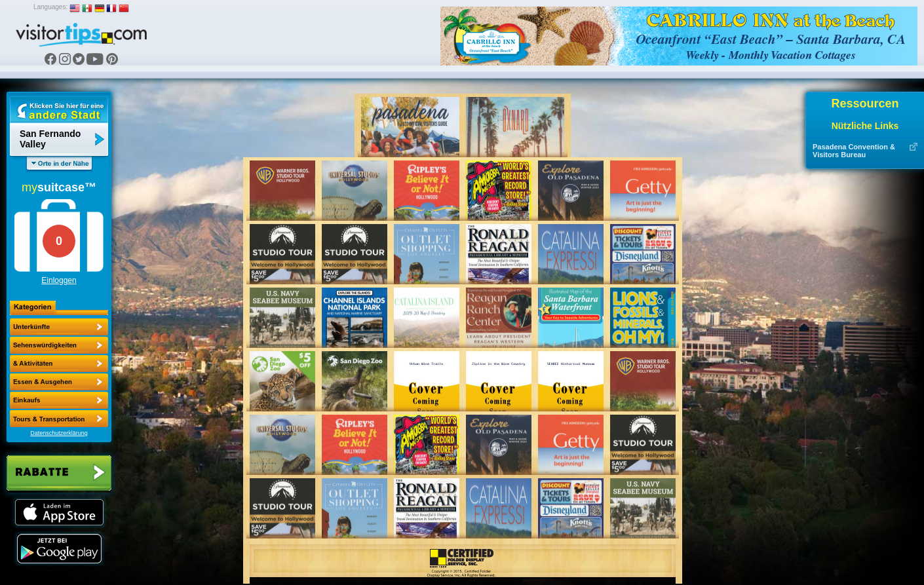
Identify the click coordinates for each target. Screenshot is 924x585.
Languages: (50, 7)
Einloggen (59, 280)
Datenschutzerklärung (59, 433)
